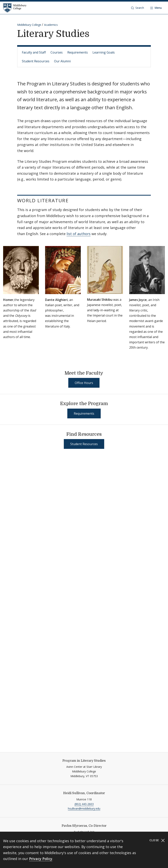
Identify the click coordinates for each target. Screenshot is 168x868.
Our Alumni (62, 61)
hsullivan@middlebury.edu (84, 808)
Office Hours (84, 383)
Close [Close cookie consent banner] (157, 840)
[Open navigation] (156, 8)
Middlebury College (29, 25)
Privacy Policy (41, 859)
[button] (138, 8)
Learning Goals (104, 52)
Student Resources (36, 61)
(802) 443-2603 (84, 804)
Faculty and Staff (34, 52)
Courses (57, 52)
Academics (51, 25)
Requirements (78, 52)
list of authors (79, 234)
